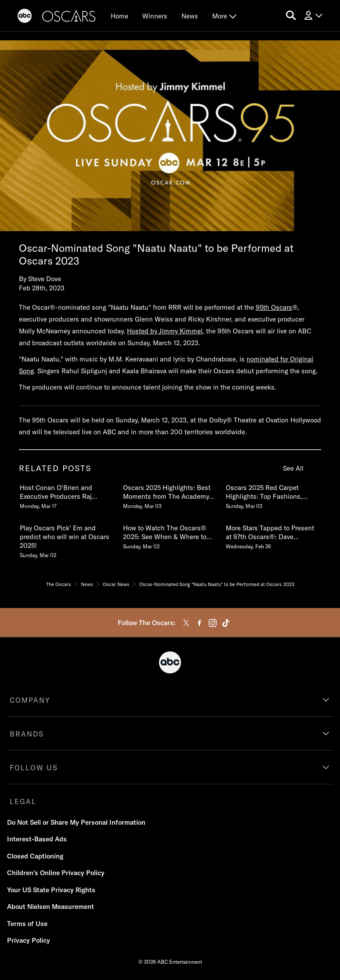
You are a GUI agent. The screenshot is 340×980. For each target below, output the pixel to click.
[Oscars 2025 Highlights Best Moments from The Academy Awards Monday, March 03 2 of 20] (170, 495)
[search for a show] (291, 16)
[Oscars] (69, 17)
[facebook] (199, 623)
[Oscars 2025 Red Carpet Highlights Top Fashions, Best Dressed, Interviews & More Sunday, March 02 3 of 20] (273, 495)
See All (293, 468)
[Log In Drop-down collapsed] (313, 16)
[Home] (119, 16)
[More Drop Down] (224, 16)
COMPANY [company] (30, 700)
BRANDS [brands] (27, 734)
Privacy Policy (29, 940)
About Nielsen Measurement (51, 907)
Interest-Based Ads (37, 839)
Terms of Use (27, 924)
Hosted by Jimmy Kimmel (165, 331)
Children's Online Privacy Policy (56, 873)
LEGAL (23, 801)
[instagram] (213, 623)
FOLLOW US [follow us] (34, 768)
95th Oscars (274, 307)
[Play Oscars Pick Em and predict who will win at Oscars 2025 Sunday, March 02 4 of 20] (67, 540)
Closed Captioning (35, 856)
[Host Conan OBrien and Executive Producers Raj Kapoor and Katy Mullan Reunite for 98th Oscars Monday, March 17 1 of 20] (67, 495)
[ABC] (25, 17)
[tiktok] (226, 623)
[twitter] (186, 623)
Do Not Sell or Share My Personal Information (76, 822)
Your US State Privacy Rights (51, 890)
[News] (190, 16)
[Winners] (155, 16)
